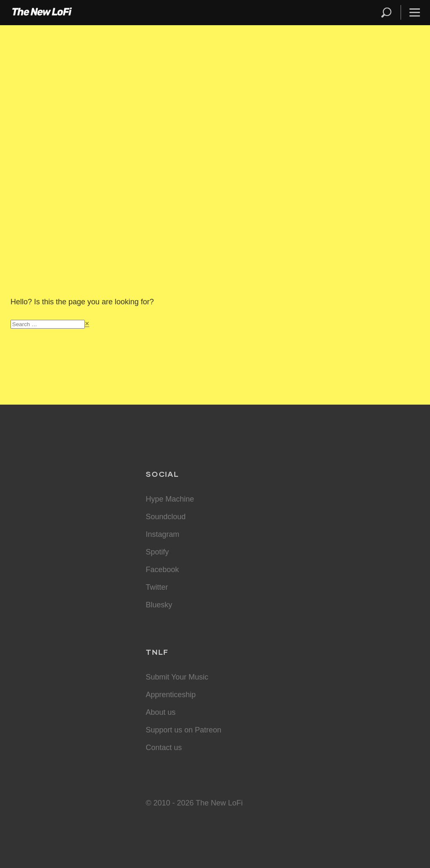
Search (387, 12)
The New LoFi (42, 13)
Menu (415, 12)
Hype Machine (170, 499)
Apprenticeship (171, 695)
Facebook (162, 570)
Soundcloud (166, 517)
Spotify (157, 552)
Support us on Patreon (184, 730)
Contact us (164, 748)
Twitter (157, 587)
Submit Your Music (177, 677)
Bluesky (159, 605)
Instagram (163, 534)
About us (161, 712)
